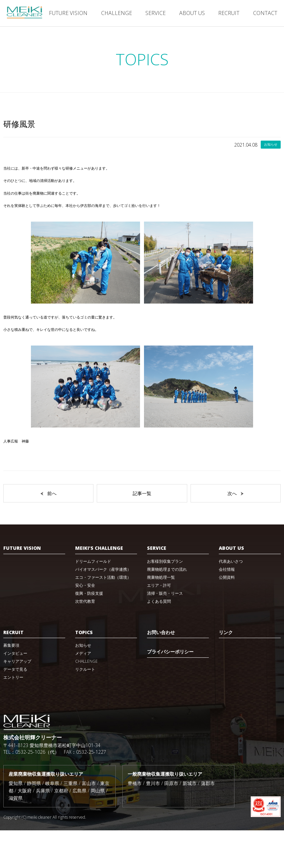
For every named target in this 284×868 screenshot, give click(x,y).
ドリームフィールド (93, 599)
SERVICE (155, 13)
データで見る (15, 707)
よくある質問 (159, 639)
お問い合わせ (161, 670)
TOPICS (84, 670)
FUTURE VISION (68, 13)
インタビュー (15, 691)
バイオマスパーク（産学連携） (103, 607)
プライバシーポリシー (170, 689)
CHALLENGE (117, 13)
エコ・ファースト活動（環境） (103, 615)
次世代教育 (85, 639)
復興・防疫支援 (89, 631)
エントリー (13, 715)
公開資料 (227, 615)
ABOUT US (192, 13)
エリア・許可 (159, 623)
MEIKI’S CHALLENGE (99, 586)
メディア (83, 691)
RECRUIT (229, 13)
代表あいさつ (231, 599)
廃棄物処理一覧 (161, 615)
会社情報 (227, 607)
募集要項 (11, 683)
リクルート (85, 707)
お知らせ (83, 683)
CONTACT (265, 13)
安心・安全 (85, 623)
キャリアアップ (17, 699)
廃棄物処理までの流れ (167, 607)
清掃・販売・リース (165, 631)
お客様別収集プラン (165, 599)
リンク (226, 670)
